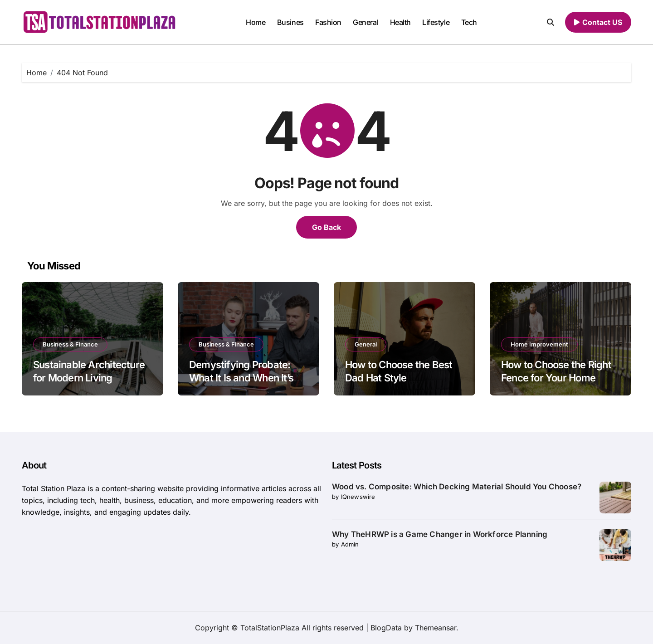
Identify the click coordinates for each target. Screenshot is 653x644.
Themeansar (436, 628)
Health (400, 22)
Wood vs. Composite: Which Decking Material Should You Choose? (457, 487)
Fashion (328, 22)
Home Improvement (539, 344)
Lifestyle (436, 22)
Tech (469, 22)
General (365, 22)
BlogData (386, 628)
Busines (290, 22)
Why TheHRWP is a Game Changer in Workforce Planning (440, 534)
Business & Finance (70, 344)
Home (256, 22)
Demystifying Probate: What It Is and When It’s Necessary (241, 378)
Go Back (326, 227)
